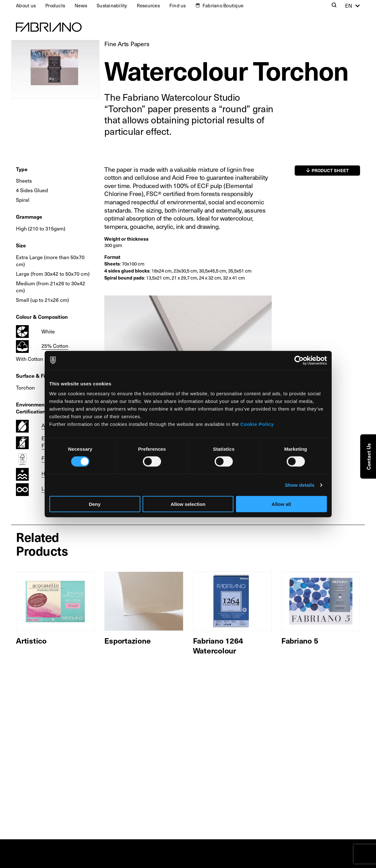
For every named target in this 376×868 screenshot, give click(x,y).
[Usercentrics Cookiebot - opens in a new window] (299, 360)
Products (55, 5)
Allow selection (188, 504)
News (81, 5)
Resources (148, 5)
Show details (300, 485)
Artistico (31, 640)
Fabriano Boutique (223, 5)
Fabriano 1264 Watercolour (218, 645)
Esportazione (127, 640)
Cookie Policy (257, 424)
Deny (95, 504)
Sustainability (112, 5)
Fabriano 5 (300, 640)
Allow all (281, 504)
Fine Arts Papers (127, 44)
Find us (178, 5)
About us (26, 5)
